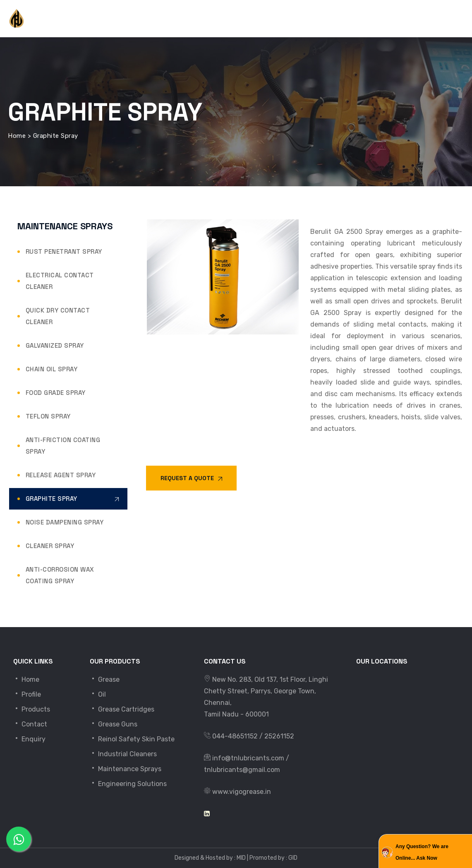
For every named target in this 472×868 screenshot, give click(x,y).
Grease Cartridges (122, 709)
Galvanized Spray (55, 345)
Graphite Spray (52, 499)
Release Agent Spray (61, 475)
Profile (27, 694)
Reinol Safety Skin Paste (132, 739)
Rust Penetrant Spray (64, 251)
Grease (105, 679)
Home (26, 679)
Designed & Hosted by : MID (210, 858)
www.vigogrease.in (242, 792)
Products (32, 709)
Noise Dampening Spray (65, 522)
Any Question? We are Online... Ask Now (422, 852)
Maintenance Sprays (126, 769)
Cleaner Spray (50, 546)
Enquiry (29, 739)
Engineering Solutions (128, 784)
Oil (98, 694)
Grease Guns (114, 724)
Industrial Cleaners (123, 754)
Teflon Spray (48, 416)
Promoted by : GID (273, 858)
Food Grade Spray (56, 393)
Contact (30, 724)
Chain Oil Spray (52, 369)
